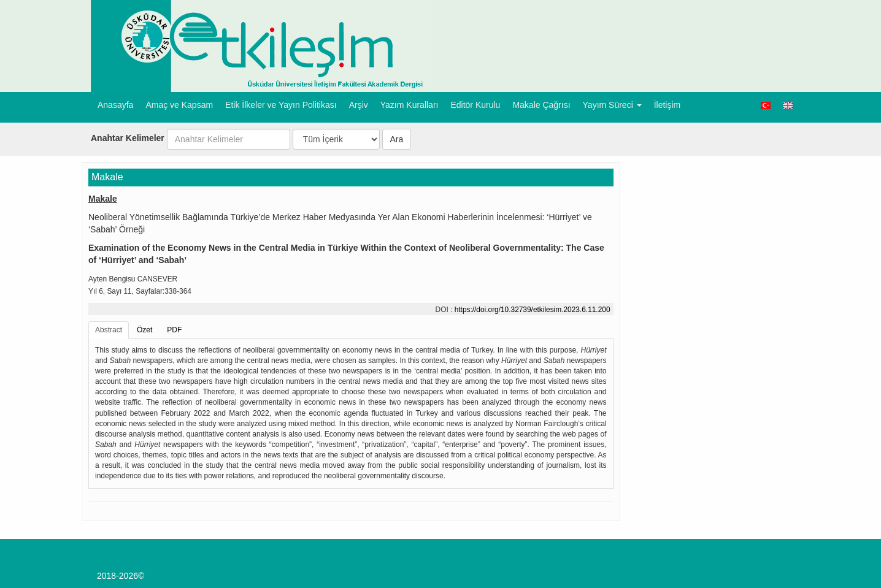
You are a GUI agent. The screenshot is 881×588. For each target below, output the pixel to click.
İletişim (667, 105)
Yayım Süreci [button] (612, 105)
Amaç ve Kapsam (179, 105)
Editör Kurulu (475, 105)
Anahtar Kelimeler (128, 138)
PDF (174, 330)
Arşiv (359, 105)
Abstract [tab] (109, 330)
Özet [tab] (144, 330)
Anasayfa (115, 105)
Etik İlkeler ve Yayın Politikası (281, 105)
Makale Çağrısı (541, 105)
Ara (397, 139)
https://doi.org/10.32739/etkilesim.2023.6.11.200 (533, 310)
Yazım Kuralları (410, 105)
